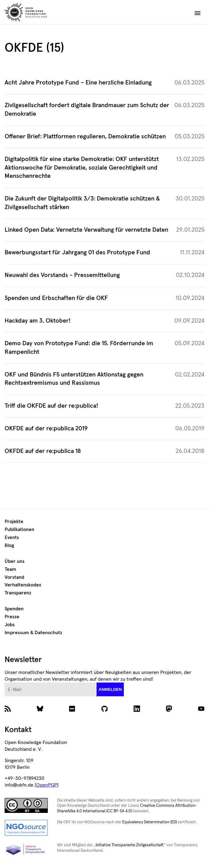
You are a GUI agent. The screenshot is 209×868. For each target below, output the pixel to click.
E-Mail (5, 683)
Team (10, 569)
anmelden (110, 689)
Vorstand (14, 577)
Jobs (10, 625)
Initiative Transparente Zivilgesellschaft (130, 845)
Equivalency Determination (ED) (150, 822)
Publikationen (19, 529)
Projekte (14, 522)
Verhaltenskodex (23, 585)
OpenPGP (47, 785)
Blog (9, 545)
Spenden (14, 609)
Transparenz (18, 593)
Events (12, 537)
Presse (12, 617)
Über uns (15, 561)
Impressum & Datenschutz (33, 633)
